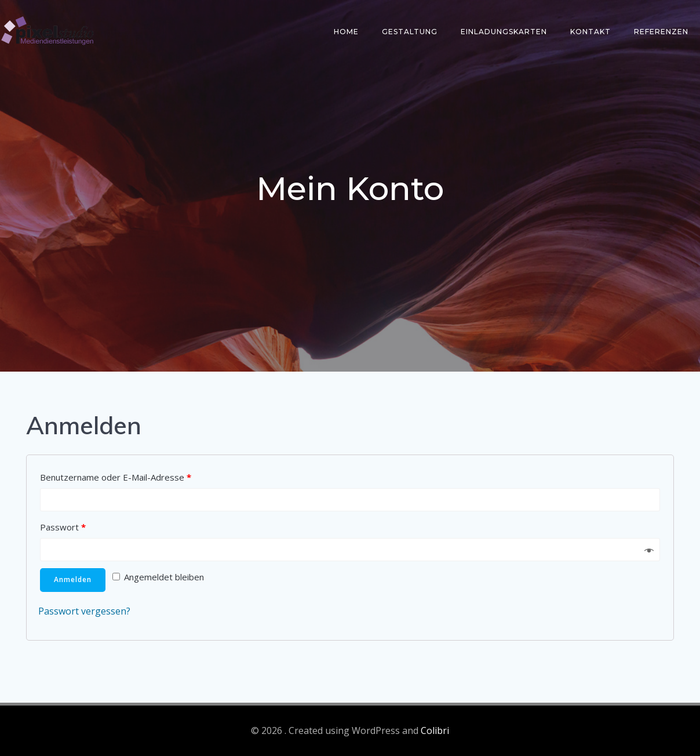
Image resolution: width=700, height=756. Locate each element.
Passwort (63, 527)
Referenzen (661, 32)
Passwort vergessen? (84, 611)
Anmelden (73, 579)
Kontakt (590, 32)
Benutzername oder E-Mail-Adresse (116, 477)
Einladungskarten (504, 32)
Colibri (435, 730)
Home (346, 32)
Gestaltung (410, 32)
